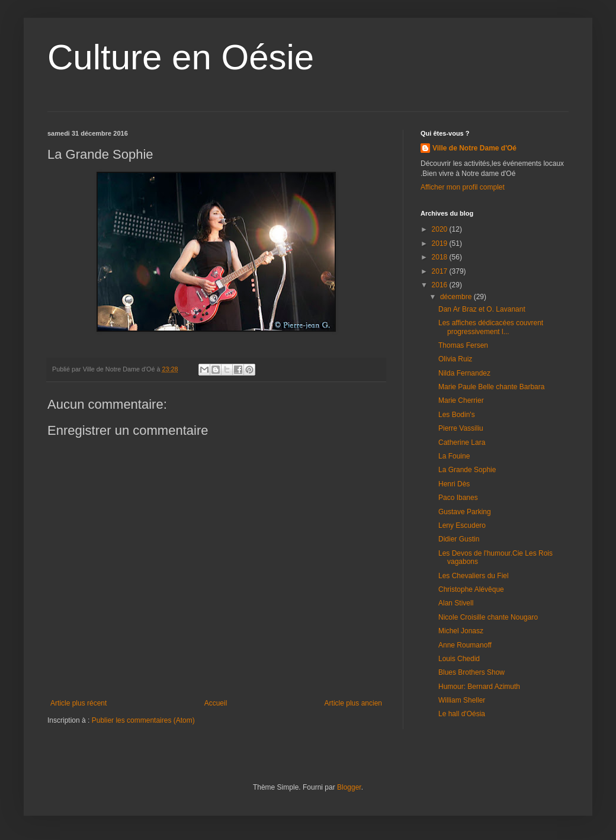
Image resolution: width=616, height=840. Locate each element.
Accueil (216, 703)
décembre (457, 297)
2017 (441, 271)
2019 (441, 243)
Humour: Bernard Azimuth (479, 687)
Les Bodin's (457, 415)
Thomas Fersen (463, 345)
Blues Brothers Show (471, 672)
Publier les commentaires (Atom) (143, 720)
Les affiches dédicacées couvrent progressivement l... (491, 327)
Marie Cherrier (461, 400)
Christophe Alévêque (471, 589)
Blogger (349, 787)
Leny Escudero (462, 525)
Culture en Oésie (181, 57)
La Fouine (454, 456)
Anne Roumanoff (465, 645)
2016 (441, 285)
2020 (441, 229)
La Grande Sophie (467, 470)
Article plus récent (78, 703)
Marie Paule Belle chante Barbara (491, 387)
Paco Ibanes (458, 498)
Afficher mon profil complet (463, 187)
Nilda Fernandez (464, 373)
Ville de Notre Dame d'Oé (474, 148)
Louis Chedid (459, 659)
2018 (441, 257)
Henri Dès (454, 484)
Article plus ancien (353, 703)
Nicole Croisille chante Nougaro (488, 617)
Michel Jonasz (461, 631)
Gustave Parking (465, 512)
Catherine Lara (462, 443)
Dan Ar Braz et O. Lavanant (482, 309)
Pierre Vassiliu (461, 428)
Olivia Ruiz (455, 359)
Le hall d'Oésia (462, 714)
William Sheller (462, 700)
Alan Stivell (456, 603)
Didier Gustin (459, 539)
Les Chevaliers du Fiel (474, 576)
